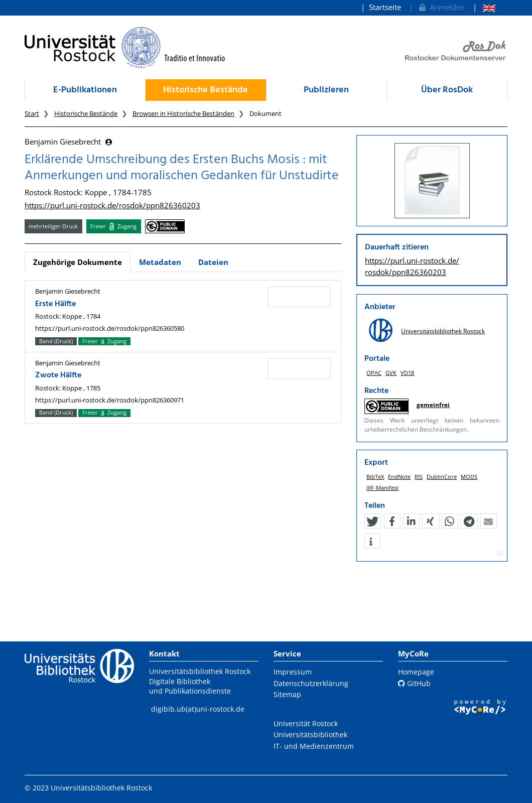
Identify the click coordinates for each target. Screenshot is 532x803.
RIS (419, 477)
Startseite (385, 7)
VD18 (407, 373)
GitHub (414, 683)
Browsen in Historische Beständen (183, 113)
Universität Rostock (306, 723)
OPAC (374, 373)
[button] (372, 521)
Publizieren (326, 90)
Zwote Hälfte (58, 375)
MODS (469, 477)
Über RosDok (447, 90)
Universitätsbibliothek (310, 734)
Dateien (213, 262)
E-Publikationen (85, 90)
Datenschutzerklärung (311, 683)
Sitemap (287, 694)
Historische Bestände (206, 90)
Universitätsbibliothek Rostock (443, 331)
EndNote (399, 477)
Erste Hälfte (55, 304)
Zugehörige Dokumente (78, 262)
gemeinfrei (433, 405)
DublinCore (442, 477)
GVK (391, 373)
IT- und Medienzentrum (314, 746)
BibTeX (375, 477)
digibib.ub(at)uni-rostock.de (198, 709)
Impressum (293, 672)
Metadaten (160, 262)
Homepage (416, 672)
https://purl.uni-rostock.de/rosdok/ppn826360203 (112, 205)
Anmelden (441, 7)
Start (32, 113)
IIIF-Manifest (382, 488)
